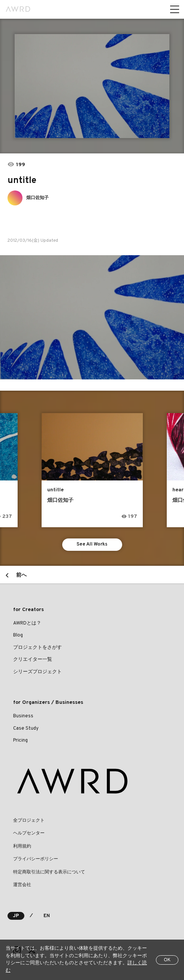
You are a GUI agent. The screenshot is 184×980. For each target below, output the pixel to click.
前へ (21, 575)
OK (167, 960)
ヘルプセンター (29, 833)
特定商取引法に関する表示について (49, 872)
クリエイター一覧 (33, 660)
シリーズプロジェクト (37, 672)
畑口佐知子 (37, 198)
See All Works (92, 544)
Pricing (20, 741)
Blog (18, 635)
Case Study (26, 729)
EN (47, 916)
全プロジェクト (29, 821)
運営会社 (22, 885)
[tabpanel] (92, 86)
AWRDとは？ (27, 623)
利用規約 (22, 846)
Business (23, 716)
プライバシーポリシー (36, 859)
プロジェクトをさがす (37, 648)
